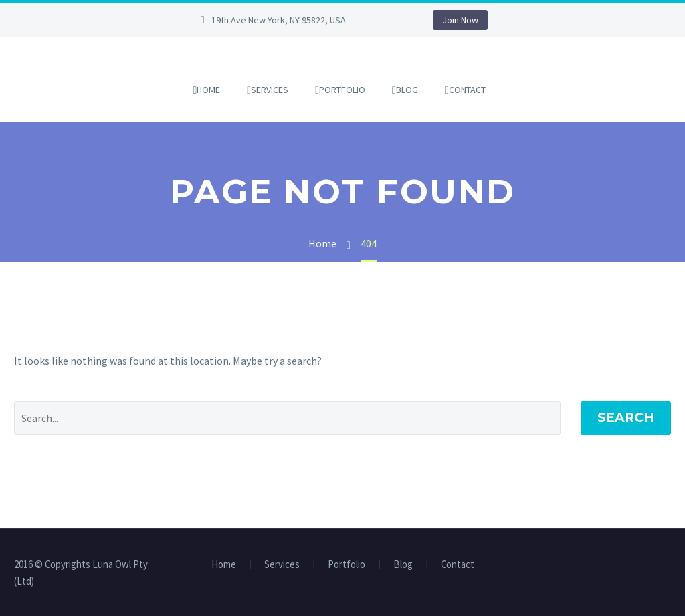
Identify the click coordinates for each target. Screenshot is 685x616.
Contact (467, 90)
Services (270, 90)
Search (626, 418)
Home (208, 90)
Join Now (460, 20)
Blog (407, 90)
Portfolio (342, 90)
